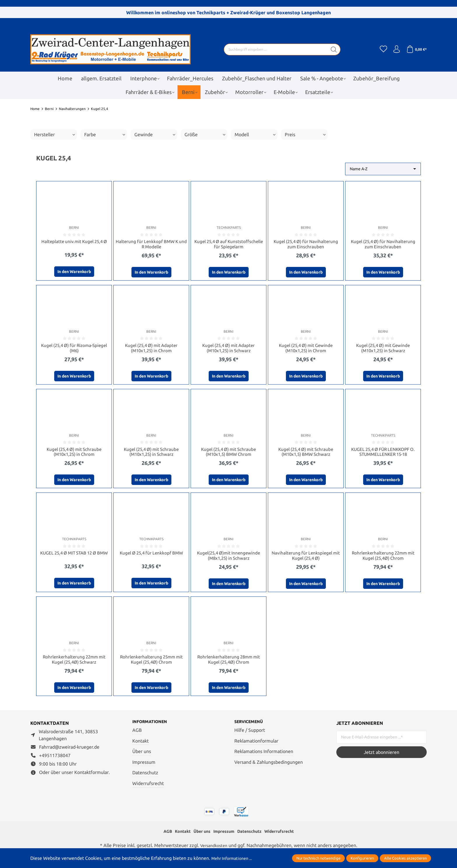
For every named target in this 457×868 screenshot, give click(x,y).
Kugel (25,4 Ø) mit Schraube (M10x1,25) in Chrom (74, 454)
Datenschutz (145, 777)
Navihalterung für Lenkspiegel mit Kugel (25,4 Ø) (306, 558)
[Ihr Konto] (395, 49)
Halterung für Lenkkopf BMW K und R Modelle (151, 244)
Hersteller (55, 134)
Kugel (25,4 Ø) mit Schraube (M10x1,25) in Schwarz (151, 454)
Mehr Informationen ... (235, 858)
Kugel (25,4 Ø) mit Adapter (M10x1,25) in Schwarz (228, 349)
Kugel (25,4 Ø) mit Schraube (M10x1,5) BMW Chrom (228, 454)
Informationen (152, 726)
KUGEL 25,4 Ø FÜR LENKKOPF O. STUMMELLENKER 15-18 (383, 454)
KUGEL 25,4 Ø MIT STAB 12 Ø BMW (74, 558)
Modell (255, 134)
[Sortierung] (383, 169)
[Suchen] (332, 49)
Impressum (144, 766)
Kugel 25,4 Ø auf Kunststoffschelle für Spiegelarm (229, 244)
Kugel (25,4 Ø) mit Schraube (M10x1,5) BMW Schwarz (306, 454)
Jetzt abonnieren (382, 756)
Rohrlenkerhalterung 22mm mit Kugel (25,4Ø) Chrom (383, 558)
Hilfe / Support (250, 735)
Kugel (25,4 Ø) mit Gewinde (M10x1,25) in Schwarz (383, 349)
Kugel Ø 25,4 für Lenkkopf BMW (151, 556)
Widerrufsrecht (148, 788)
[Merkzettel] (380, 49)
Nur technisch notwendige (318, 858)
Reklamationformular (256, 745)
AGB (137, 735)
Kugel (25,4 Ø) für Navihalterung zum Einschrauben (306, 244)
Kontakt (140, 745)
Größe (205, 134)
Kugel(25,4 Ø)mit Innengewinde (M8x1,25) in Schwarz (229, 558)
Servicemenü (251, 726)
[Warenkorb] (416, 49)
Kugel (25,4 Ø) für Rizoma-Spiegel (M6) (74, 349)
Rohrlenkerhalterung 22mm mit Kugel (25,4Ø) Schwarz (74, 663)
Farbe (105, 134)
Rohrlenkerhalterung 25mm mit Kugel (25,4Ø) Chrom (151, 663)
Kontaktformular (92, 776)
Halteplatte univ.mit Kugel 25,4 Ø (74, 242)
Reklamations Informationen (264, 756)
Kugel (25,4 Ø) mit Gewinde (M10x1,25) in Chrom (306, 349)
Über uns (142, 756)
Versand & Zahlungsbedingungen (269, 766)
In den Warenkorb (74, 272)
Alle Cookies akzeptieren (405, 858)
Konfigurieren (362, 858)
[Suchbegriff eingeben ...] (274, 49)
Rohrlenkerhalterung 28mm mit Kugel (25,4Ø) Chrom (228, 663)
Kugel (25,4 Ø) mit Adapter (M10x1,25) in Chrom (151, 349)
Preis (305, 134)
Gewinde (155, 134)
